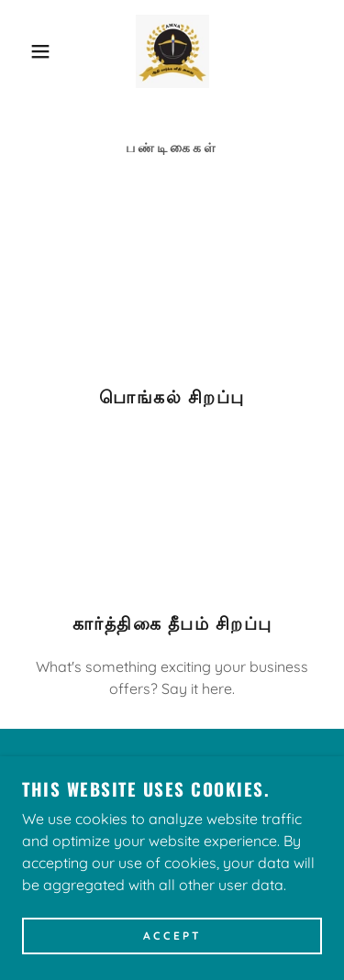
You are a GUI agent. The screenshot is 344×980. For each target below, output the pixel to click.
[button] (27, 51)
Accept (172, 936)
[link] (172, 51)
